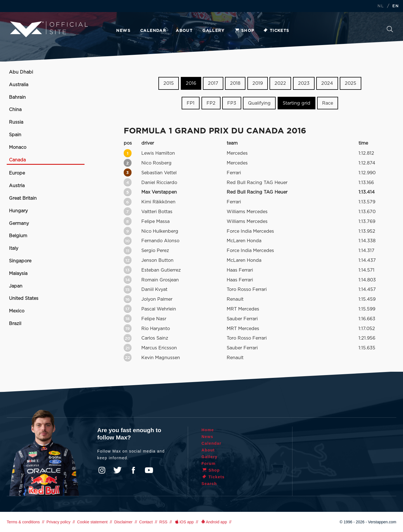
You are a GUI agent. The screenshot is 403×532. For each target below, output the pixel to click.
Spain (15, 135)
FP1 (191, 103)
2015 (169, 83)
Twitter (118, 470)
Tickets (276, 31)
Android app (214, 522)
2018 (235, 83)
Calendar (153, 31)
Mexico (17, 311)
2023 (304, 83)
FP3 (232, 103)
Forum (209, 463)
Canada (17, 160)
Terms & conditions (23, 522)
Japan (16, 286)
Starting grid (297, 103)
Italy (14, 248)
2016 (191, 83)
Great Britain (23, 198)
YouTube (149, 470)
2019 (258, 83)
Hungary (18, 211)
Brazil (15, 324)
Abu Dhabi (21, 72)
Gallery (213, 31)
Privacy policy (58, 522)
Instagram (102, 470)
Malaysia (18, 274)
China (15, 110)
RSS (163, 522)
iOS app (184, 522)
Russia (16, 122)
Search (390, 29)
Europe (17, 173)
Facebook (133, 470)
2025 (351, 83)
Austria (17, 186)
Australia (19, 85)
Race (328, 103)
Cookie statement (92, 522)
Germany (19, 223)
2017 (213, 83)
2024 (327, 83)
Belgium (18, 236)
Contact (146, 522)
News (123, 31)
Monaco (18, 147)
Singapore (20, 261)
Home (208, 430)
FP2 (211, 103)
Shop (244, 31)
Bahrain (17, 97)
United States (24, 298)
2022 (280, 83)
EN (396, 6)
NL (381, 6)
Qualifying (259, 103)
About (184, 31)
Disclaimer (123, 522)
